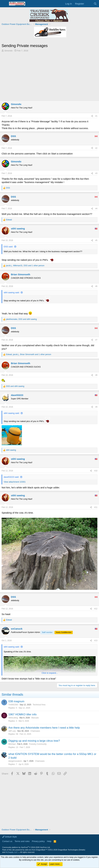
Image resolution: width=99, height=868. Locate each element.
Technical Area (39, 705)
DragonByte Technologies (68, 850)
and (15, 386)
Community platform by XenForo (26, 847)
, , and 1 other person (25, 266)
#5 (96, 240)
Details (82, 850)
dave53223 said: (11, 477)
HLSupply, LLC (12, 852)
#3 (96, 173)
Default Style (10, 837)
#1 (96, 116)
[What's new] (89, 4)
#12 (96, 609)
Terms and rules (22, 841)
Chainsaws (35, 731)
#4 (96, 209)
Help (49, 841)
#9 (96, 407)
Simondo (8, 51)
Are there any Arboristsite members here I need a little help (44, 728)
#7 (96, 340)
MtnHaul (12, 744)
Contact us (7, 841)
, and (21, 319)
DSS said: (8, 247)
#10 (96, 471)
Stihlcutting (13, 718)
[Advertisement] (49, 76)
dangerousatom (15, 761)
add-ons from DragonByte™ (36, 850)
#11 (96, 507)
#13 (96, 641)
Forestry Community (38, 744)
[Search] (95, 4)
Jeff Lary (12, 731)
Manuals (35, 718)
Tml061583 (13, 705)
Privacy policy (38, 841)
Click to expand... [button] (50, 673)
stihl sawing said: (12, 292)
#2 (96, 148)
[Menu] (4, 4)
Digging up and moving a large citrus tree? (34, 741)
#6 (96, 286)
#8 (96, 375)
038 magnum (16, 701)
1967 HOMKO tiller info (22, 714)
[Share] (92, 116)
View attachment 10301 (15, 482)
